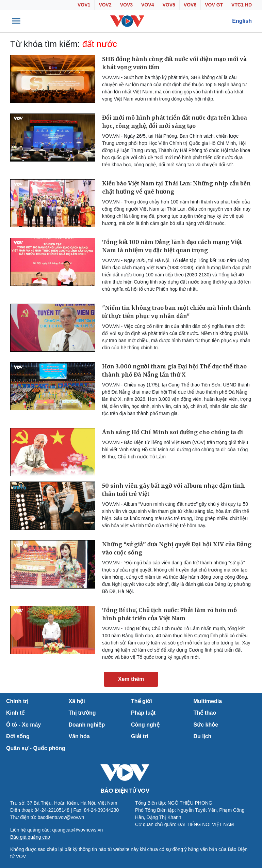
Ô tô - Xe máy (23, 725)
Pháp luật (143, 713)
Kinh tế (15, 713)
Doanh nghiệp (87, 725)
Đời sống (18, 736)
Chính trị (17, 701)
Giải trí (140, 736)
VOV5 (169, 5)
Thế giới (142, 701)
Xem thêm (131, 679)
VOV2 (105, 5)
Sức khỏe (206, 725)
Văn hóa (79, 736)
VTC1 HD (242, 5)
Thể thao (205, 713)
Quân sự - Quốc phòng (36, 748)
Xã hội (77, 701)
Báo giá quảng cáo (30, 837)
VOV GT (214, 5)
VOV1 (84, 5)
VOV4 (148, 5)
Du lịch (203, 736)
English (242, 21)
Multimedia (208, 701)
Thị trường (82, 713)
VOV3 (126, 5)
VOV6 (190, 5)
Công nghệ (145, 725)
